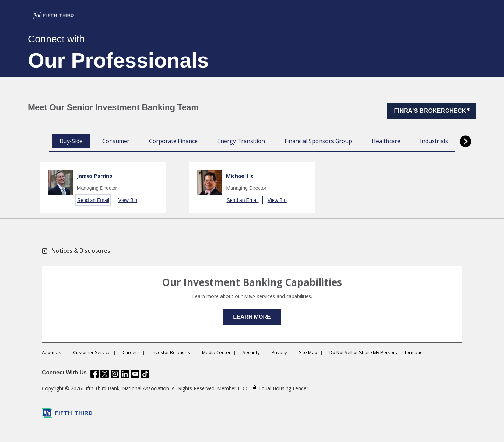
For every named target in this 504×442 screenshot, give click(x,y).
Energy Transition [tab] (241, 141)
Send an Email (93, 200)
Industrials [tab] (434, 141)
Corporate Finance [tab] (173, 141)
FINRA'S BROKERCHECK (433, 110)
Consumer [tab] (116, 141)
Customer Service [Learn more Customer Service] (92, 352)
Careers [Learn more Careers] (131, 352)
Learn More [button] (252, 317)
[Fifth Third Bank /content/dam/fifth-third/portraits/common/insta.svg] (115, 374)
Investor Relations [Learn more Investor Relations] (171, 352)
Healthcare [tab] (386, 141)
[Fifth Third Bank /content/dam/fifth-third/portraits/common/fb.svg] (94, 374)
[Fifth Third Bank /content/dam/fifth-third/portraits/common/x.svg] (105, 374)
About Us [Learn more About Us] (52, 352)
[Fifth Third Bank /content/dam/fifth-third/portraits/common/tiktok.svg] (145, 374)
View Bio (128, 200)
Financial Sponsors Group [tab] (318, 141)
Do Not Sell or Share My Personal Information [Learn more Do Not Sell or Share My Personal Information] (377, 352)
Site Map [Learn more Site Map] (308, 352)
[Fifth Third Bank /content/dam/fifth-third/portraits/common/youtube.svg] (135, 374)
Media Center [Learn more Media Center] (216, 352)
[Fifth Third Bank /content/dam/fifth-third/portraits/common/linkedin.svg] (125, 374)
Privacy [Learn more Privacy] (279, 352)
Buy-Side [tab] (71, 141)
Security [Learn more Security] (251, 352)
